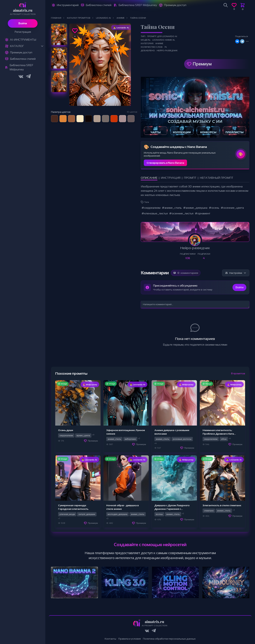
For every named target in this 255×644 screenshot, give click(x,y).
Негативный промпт (216, 178)
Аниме (159, 43)
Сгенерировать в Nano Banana (165, 163)
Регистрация (23, 32)
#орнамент (202, 213)
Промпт (190, 178)
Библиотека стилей (23, 59)
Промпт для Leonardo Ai (162, 36)
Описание (149, 178)
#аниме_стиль (172, 208)
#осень (214, 208)
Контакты (110, 639)
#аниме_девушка (195, 208)
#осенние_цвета (232, 208)
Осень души (66, 430)
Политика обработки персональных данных (169, 639)
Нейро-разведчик (167, 51)
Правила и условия (130, 639)
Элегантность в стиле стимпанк (222, 505)
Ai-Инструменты (23, 40)
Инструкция (171, 178)
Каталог (17, 46)
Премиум (202, 64)
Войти (23, 23)
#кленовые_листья (155, 213)
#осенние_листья (181, 213)
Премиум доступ (21, 52)
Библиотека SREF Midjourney (21, 67)
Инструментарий (68, 5)
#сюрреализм (151, 208)
